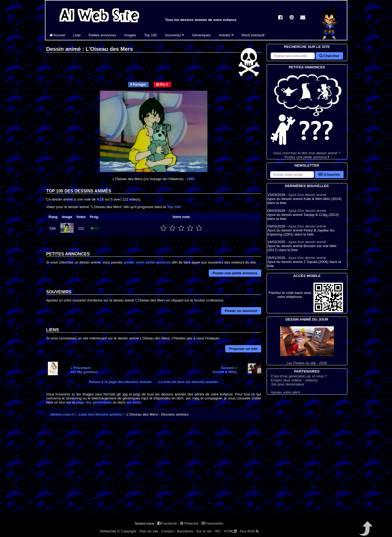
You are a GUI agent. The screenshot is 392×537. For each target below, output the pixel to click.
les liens (134, 402)
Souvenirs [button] (174, 35)
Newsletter (213, 523)
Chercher (329, 56)
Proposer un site (243, 349)
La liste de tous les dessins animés (188, 382)
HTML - (231, 531)
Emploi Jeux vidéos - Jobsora (294, 380)
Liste (77, 35)
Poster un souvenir (241, 311)
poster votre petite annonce (147, 262)
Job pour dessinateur (287, 384)
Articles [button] (226, 35)
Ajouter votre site (285, 392)
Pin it (162, 85)
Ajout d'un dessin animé (307, 195)
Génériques (201, 35)
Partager (138, 85)
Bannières (185, 531)
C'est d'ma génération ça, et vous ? (299, 376)
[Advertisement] (154, 472)
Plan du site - (150, 531)
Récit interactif (253, 35)
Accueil (57, 35)
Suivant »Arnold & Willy (225, 370)
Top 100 (151, 35)
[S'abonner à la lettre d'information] (292, 175)
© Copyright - (128, 531)
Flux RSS (249, 531)
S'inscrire (329, 175)
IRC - (219, 531)
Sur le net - (205, 531)
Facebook (167, 523)
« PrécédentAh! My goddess (84, 370)
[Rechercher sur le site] (293, 56)
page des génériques (94, 402)
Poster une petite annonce (235, 273)
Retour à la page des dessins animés (120, 382)
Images (130, 35)
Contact (168, 531)
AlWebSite (108, 531)
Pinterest (189, 523)
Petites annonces (103, 35)
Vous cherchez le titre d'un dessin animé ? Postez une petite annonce (307, 115)
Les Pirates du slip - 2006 (307, 346)
